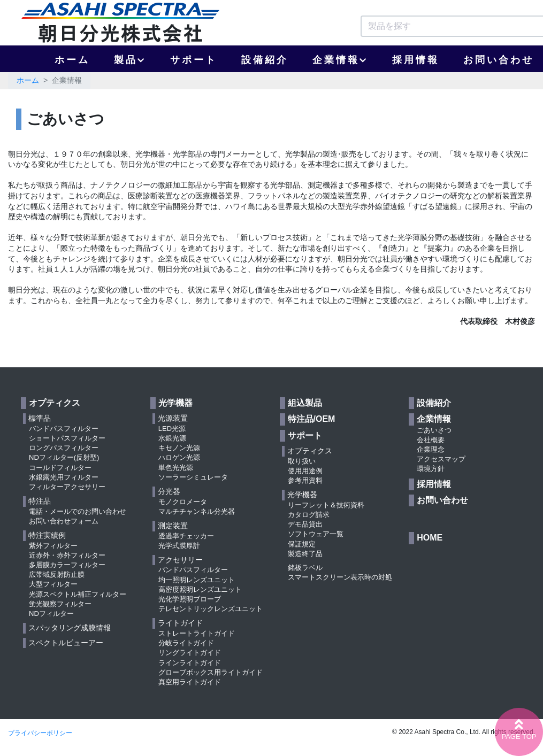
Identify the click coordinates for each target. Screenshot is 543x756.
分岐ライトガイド (186, 643)
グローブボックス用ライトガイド (211, 672)
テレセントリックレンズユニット (211, 609)
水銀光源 (172, 438)
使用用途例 (305, 471)
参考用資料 (305, 480)
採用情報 (416, 60)
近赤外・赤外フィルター (67, 555)
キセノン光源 (179, 448)
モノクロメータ (183, 502)
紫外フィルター (53, 546)
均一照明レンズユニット (197, 580)
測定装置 (173, 526)
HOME (430, 538)
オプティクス (55, 403)
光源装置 (173, 418)
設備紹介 (265, 60)
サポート (194, 60)
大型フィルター (53, 584)
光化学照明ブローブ (190, 599)
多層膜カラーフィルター (67, 565)
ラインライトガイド (190, 663)
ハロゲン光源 (179, 457)
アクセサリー (180, 560)
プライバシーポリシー (40, 733)
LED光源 (172, 429)
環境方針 (431, 469)
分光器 (169, 491)
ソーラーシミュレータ (193, 477)
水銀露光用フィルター (64, 477)
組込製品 (305, 403)
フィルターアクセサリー (67, 487)
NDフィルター (51, 614)
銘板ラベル (305, 568)
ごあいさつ (434, 430)
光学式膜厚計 (179, 546)
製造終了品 (305, 554)
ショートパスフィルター (67, 438)
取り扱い (302, 461)
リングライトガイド (190, 653)
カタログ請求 (309, 515)
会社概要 (431, 440)
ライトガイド (180, 623)
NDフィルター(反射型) (64, 457)
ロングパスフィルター (64, 448)
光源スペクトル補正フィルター (78, 594)
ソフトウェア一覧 (316, 534)
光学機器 (175, 403)
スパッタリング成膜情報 (70, 628)
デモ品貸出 (305, 524)
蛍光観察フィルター (60, 604)
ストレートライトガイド (197, 633)
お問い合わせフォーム (64, 521)
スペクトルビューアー (66, 643)
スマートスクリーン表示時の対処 (340, 577)
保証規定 (302, 544)
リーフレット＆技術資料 (326, 505)
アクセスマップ (441, 459)
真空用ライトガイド (190, 682)
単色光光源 (176, 468)
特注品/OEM (312, 419)
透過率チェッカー (186, 536)
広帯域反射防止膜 (57, 574)
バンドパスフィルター (64, 429)
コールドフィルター (60, 468)
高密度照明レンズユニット (200, 589)
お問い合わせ (442, 500)
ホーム (72, 60)
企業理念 (431, 449)
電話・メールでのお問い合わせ (78, 511)
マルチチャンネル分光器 (197, 511)
